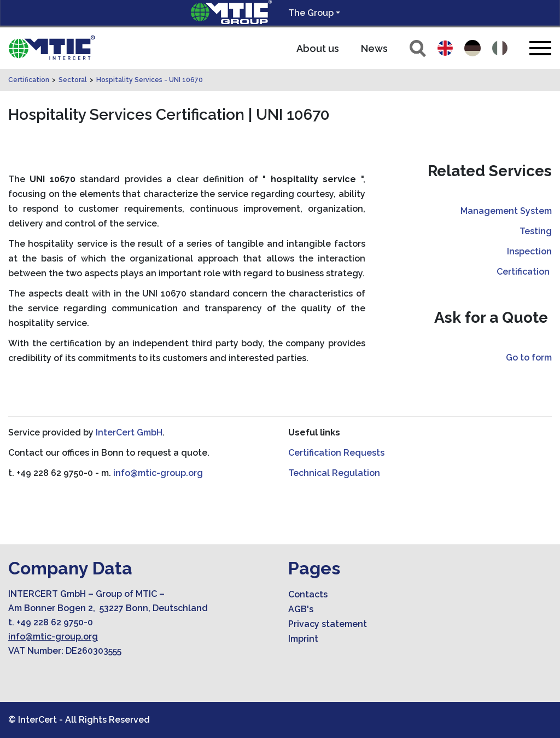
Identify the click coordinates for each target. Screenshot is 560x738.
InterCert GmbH (129, 432)
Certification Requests (336, 453)
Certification (29, 80)
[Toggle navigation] (540, 48)
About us (318, 48)
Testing (536, 231)
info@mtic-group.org (158, 473)
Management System (506, 211)
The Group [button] (311, 13)
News (374, 48)
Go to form (529, 358)
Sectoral (73, 80)
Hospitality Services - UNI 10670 (150, 80)
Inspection (529, 251)
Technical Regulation (334, 473)
